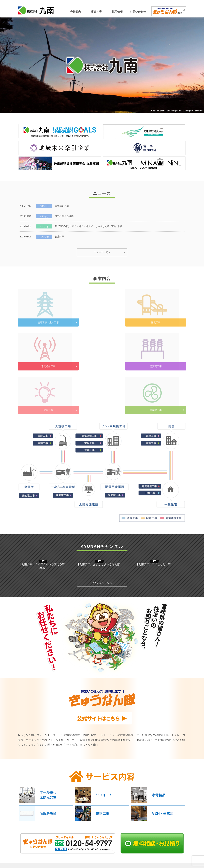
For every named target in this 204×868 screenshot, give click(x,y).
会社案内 (76, 12)
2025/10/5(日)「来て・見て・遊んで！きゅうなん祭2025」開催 (88, 226)
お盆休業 (60, 236)
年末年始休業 (62, 206)
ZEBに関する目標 (64, 216)
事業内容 (96, 12)
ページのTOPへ (102, 831)
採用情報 (117, 12)
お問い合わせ (138, 12)
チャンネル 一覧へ (102, 539)
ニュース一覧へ (102, 252)
